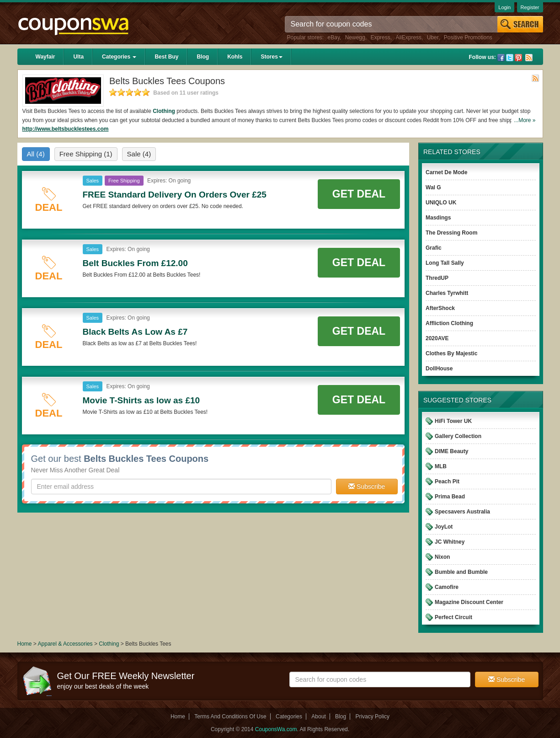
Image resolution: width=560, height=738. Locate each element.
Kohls (235, 57)
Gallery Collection (458, 436)
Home (25, 644)
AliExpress (408, 37)
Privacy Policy (372, 717)
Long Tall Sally (445, 263)
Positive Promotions (468, 37)
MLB (441, 466)
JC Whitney (450, 542)
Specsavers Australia (462, 512)
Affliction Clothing (449, 323)
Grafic (434, 248)
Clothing (164, 111)
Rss (529, 58)
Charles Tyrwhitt (447, 293)
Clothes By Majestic (451, 353)
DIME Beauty (451, 451)
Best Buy (166, 57)
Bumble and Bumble (461, 572)
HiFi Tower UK (453, 421)
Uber (433, 37)
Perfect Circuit (453, 617)
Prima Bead (450, 497)
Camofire (447, 587)
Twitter (510, 58)
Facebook (501, 58)
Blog (203, 57)
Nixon (442, 557)
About (318, 717)
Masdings (438, 218)
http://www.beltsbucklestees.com (66, 129)
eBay (334, 37)
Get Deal (359, 194)
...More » (525, 120)
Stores (271, 57)
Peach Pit (447, 481)
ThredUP (437, 278)
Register (530, 7)
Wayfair (45, 57)
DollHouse (439, 369)
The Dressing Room (451, 233)
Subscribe (367, 487)
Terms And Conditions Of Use (230, 717)
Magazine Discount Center (469, 602)
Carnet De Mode (446, 172)
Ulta (78, 57)
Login (504, 7)
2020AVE (437, 338)
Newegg (355, 37)
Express (380, 37)
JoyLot (444, 527)
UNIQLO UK (441, 203)
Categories (119, 57)
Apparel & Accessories (65, 644)
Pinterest (518, 58)
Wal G (433, 187)
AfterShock (440, 308)
